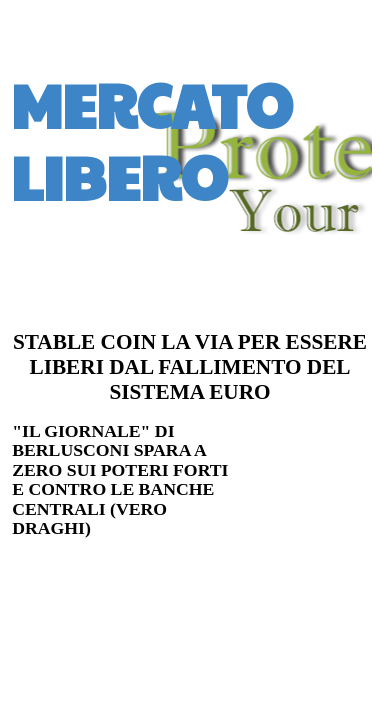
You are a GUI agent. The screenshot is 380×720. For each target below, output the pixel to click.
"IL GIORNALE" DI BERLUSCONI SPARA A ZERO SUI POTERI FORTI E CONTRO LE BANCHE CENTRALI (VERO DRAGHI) (120, 479)
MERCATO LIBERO (152, 140)
